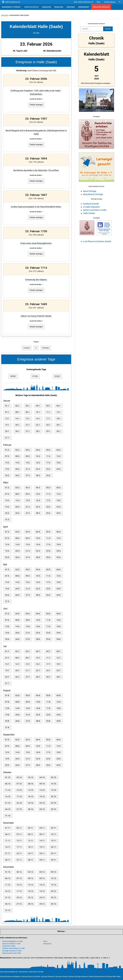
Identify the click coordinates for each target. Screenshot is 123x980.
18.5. (59, 582)
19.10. (42, 797)
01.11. (8, 828)
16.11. (8, 847)
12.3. (59, 494)
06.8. (59, 695)
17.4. (48, 545)
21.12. (8, 898)
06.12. (8, 878)
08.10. (31, 784)
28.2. (38, 475)
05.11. (54, 828)
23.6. (48, 633)
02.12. (19, 872)
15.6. (28, 626)
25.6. (7, 639)
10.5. (38, 576)
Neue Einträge (90, 191)
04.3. (38, 488)
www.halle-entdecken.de (9, 972)
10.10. (54, 784)
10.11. (54, 834)
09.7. (28, 658)
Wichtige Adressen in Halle (12, 951)
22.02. (57, 376)
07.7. (7, 658)
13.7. (7, 664)
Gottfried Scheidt (91, 204)
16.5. (38, 582)
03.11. (31, 828)
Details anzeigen (36, 105)
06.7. (59, 651)
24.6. (59, 633)
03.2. (28, 450)
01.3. (7, 488)
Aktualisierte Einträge (93, 194)
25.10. (54, 803)
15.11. (54, 841)
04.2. (38, 450)
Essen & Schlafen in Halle (11, 944)
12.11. (19, 841)
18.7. (59, 664)
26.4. (18, 557)
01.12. (8, 872)
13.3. (7, 500)
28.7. (38, 677)
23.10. (31, 803)
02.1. (18, 406)
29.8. (48, 721)
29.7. (48, 677)
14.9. (18, 752)
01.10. (8, 777)
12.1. (59, 412)
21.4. (28, 551)
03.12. (31, 872)
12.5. (59, 576)
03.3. (28, 488)
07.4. (7, 538)
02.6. (18, 614)
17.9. (48, 752)
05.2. (48, 450)
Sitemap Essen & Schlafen (31, 977)
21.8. (28, 715)
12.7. (59, 658)
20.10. (54, 797)
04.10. (42, 777)
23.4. (48, 551)
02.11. (19, 828)
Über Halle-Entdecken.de (83, 2)
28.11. (31, 860)
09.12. (42, 878)
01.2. (7, 450)
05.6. (48, 614)
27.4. (28, 557)
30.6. (59, 639)
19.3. (7, 507)
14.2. (18, 463)
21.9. (28, 759)
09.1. (28, 412)
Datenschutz (24, 972)
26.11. (8, 860)
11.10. (8, 790)
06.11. (8, 834)
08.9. (18, 746)
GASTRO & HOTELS (31, 7)
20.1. (18, 425)
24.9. (59, 759)
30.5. (59, 595)
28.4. (38, 557)
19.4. (7, 551)
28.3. (38, 513)
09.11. (42, 834)
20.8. (18, 715)
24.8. (59, 715)
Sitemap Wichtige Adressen (78, 977)
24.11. (42, 853)
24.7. (59, 671)
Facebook (27, 348)
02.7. (18, 651)
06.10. (8, 784)
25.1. (7, 431)
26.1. (18, 431)
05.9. (48, 740)
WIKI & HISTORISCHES (101, 7)
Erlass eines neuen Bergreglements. (36, 243)
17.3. (48, 500)
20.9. (18, 759)
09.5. (28, 576)
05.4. (48, 532)
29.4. (48, 557)
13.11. (31, 841)
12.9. (59, 746)
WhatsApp (46, 348)
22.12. (19, 898)
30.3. (59, 513)
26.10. (8, 809)
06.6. (59, 614)
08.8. (18, 702)
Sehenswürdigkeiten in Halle (12, 941)
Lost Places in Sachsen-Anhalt (97, 241)
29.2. (48, 475)
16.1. (38, 419)
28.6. (38, 639)
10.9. (38, 746)
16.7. (38, 664)
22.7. (38, 671)
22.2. (38, 469)
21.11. (8, 853)
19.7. (7, 671)
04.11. (42, 828)
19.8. (7, 715)
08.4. (18, 538)
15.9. (28, 752)
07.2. (7, 456)
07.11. (19, 834)
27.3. (28, 513)
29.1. (48, 431)
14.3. (18, 500)
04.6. (38, 614)
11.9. (48, 746)
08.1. (18, 412)
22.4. (38, 551)
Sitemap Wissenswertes (97, 977)
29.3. (48, 513)
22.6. (38, 633)
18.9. (59, 752)
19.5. (7, 589)
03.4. (28, 532)
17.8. (48, 708)
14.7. (18, 664)
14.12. (42, 885)
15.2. (28, 463)
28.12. (31, 904)
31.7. (7, 683)
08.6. (18, 620)
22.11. (19, 853)
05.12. (54, 872)
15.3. (28, 500)
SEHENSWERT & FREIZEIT (11, 7)
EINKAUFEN (47, 7)
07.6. (7, 620)
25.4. (7, 557)
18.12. (31, 891)
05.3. (48, 488)
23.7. (48, 671)
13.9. (7, 752)
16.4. (38, 545)
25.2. (7, 475)
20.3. (18, 507)
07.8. (7, 702)
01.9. (7, 740)
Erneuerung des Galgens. (36, 280)
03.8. (28, 695)
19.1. (7, 425)
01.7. (7, 651)
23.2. (48, 469)
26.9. (18, 765)
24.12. (42, 898)
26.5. (18, 595)
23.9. (48, 759)
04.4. (38, 532)
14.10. (42, 790)
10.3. (38, 494)
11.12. (8, 885)
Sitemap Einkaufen (48, 977)
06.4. (59, 532)
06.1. (59, 406)
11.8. (48, 702)
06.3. (59, 488)
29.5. (48, 595)
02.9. (18, 740)
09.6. (28, 620)
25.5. (7, 595)
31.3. (7, 520)
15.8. (28, 708)
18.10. (31, 797)
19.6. (7, 633)
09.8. (28, 702)
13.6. (7, 626)
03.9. (28, 740)
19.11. (42, 847)
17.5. (48, 582)
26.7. (18, 677)
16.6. (38, 626)
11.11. (8, 841)
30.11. (54, 860)
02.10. (19, 777)
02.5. (18, 570)
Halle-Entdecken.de (11, 2)
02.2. (18, 450)
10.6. (38, 620)
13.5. (7, 582)
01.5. (7, 570)
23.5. (48, 589)
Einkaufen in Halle (9, 946)
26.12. (8, 904)
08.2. (18, 456)
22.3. (38, 507)
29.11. (42, 860)
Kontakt (41, 972)
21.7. (28, 671)
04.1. (38, 406)
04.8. (38, 695)
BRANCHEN (59, 7)
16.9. (38, 752)
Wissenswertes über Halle (12, 953)
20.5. (18, 589)
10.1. (38, 412)
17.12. (19, 891)
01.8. (7, 695)
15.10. (54, 790)
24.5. (59, 589)
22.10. (19, 803)
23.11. (31, 853)
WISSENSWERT (84, 7)
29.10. (42, 809)
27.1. (28, 431)
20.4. (18, 551)
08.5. (18, 576)
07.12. (19, 878)
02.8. (18, 695)
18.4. (59, 545)
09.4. (28, 538)
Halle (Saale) (89, 213)
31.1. (7, 438)
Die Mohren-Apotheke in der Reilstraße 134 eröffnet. (36, 170)
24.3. (59, 507)
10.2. (38, 456)
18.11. (31, 847)
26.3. (18, 513)
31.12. (8, 910)
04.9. (38, 740)
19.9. (7, 759)
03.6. (28, 614)
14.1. (18, 419)
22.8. (38, 715)
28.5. (38, 595)
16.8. (38, 708)
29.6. (48, 639)
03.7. (28, 651)
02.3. (18, 488)
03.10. (31, 777)
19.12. (42, 891)
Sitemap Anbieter (61, 977)
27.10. (19, 809)
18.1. (59, 419)
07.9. (7, 746)
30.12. (54, 904)
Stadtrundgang (110, 2)
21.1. (28, 425)
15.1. (28, 419)
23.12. (31, 898)
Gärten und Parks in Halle (95, 210)
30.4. (59, 557)
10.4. (38, 538)
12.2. (59, 456)
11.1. (48, 412)
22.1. (38, 425)
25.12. (54, 898)
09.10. (42, 784)
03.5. (28, 570)
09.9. (28, 746)
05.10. (54, 777)
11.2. (48, 456)
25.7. (7, 677)
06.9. (59, 740)
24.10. (42, 803)
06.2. (59, 450)
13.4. (7, 545)
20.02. (13, 376)
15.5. (28, 582)
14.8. (18, 708)
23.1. (48, 425)
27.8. (28, 721)
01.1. (7, 406)
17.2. (48, 463)
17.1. (48, 419)
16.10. (8, 797)
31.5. (7, 601)
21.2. (28, 469)
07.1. (7, 412)
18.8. (59, 708)
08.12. (31, 878)
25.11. (54, 853)
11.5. (48, 576)
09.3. (28, 494)
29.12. (42, 904)
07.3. (7, 494)
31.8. (7, 727)
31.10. (8, 816)
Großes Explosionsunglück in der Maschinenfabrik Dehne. (36, 207)
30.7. (59, 677)
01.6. (7, 614)
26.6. (18, 639)
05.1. (48, 406)
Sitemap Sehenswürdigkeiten (10, 977)
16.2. (38, 463)
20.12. (54, 891)
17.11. (19, 847)
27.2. (28, 475)
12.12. (19, 885)
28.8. (38, 721)
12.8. (59, 702)
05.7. (48, 651)
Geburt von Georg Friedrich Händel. (36, 316)
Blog (98, 2)
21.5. (28, 589)
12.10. (19, 790)
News (45, 941)
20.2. (18, 469)
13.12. (31, 885)
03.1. (28, 406)
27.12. (19, 904)
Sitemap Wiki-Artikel (113, 977)
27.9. (28, 765)
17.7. (48, 664)
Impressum (47, 944)
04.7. (38, 651)
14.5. (18, 582)
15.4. (28, 545)
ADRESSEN (71, 7)
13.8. (7, 708)
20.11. (54, 847)
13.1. (7, 419)
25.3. (7, 513)
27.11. (19, 860)
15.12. (54, 885)
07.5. (7, 576)
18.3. (59, 500)
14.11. (42, 841)
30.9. (59, 765)
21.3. (28, 507)
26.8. (18, 721)
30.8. (59, 721)
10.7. (38, 658)
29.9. (48, 765)
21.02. (35, 376)
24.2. (59, 469)
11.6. (48, 620)
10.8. (38, 702)
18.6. (59, 626)
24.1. (59, 425)
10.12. (54, 878)
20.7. (18, 671)
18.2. (59, 463)
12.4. (59, 538)
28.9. (38, 765)
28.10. (31, 809)
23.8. (48, 715)
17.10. (19, 797)
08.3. (18, 494)
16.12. (8, 891)
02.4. (18, 532)
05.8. (48, 695)
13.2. (7, 463)
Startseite (5, 15)
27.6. (28, 639)
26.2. (18, 475)
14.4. (18, 545)
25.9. (7, 765)
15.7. (28, 664)
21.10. (8, 803)
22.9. (38, 759)
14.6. (18, 626)
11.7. (48, 658)
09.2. (28, 456)
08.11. (31, 834)
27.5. (28, 595)
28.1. (38, 431)
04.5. (38, 570)
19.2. (7, 469)
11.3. (48, 494)
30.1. (59, 431)
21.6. (28, 633)
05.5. (48, 570)
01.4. (7, 532)
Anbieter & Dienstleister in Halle (13, 948)
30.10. (54, 809)
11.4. (48, 538)
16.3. (38, 500)
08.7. (18, 658)
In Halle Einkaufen (91, 207)
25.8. (7, 721)
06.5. (59, 570)
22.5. (38, 589)
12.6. (59, 620)
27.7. (28, 677)
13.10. (31, 790)
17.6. (48, 626)
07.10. (19, 784)
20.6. (18, 633)
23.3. (48, 507)
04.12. (42, 872)
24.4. (59, 551)
